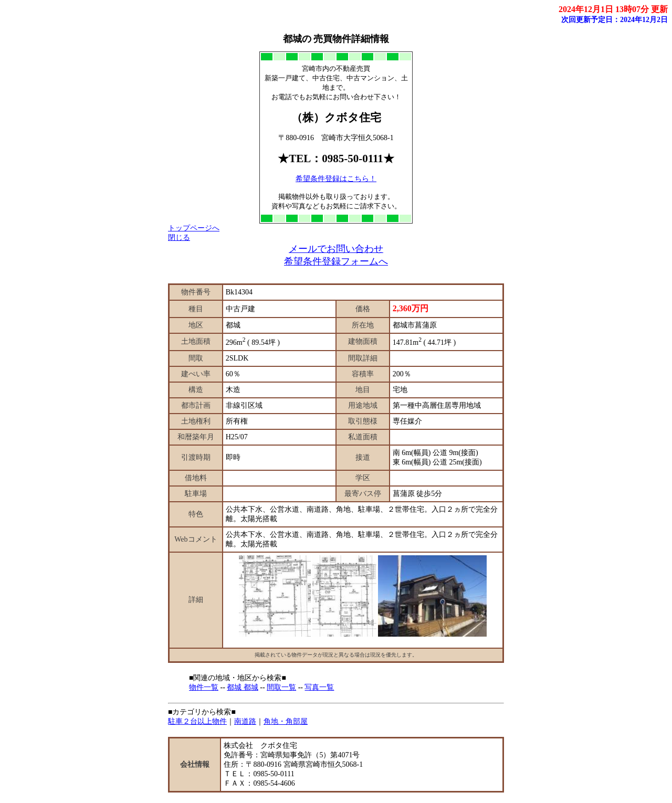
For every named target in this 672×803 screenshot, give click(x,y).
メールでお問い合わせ (336, 249)
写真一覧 (319, 687)
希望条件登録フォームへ (336, 261)
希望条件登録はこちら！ (336, 179)
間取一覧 (281, 687)
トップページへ (194, 228)
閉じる (179, 237)
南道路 (245, 721)
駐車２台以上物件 (197, 721)
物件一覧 (204, 687)
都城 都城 (243, 687)
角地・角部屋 (286, 721)
